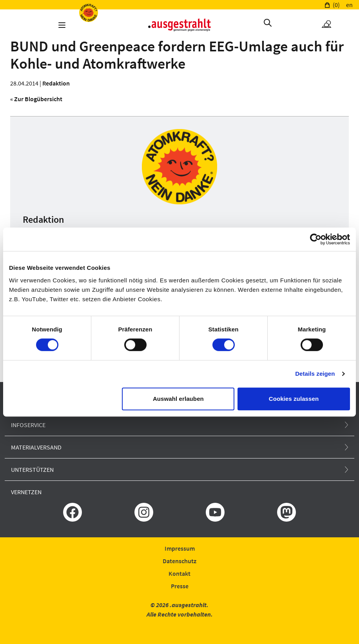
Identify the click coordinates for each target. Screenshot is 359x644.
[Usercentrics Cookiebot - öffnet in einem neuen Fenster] (316, 239)
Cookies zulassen (294, 399)
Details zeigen (315, 374)
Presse (180, 586)
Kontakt (179, 573)
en (349, 5)
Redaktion (56, 83)
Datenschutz (179, 561)
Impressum (180, 548)
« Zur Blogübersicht (36, 99)
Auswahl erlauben (178, 399)
